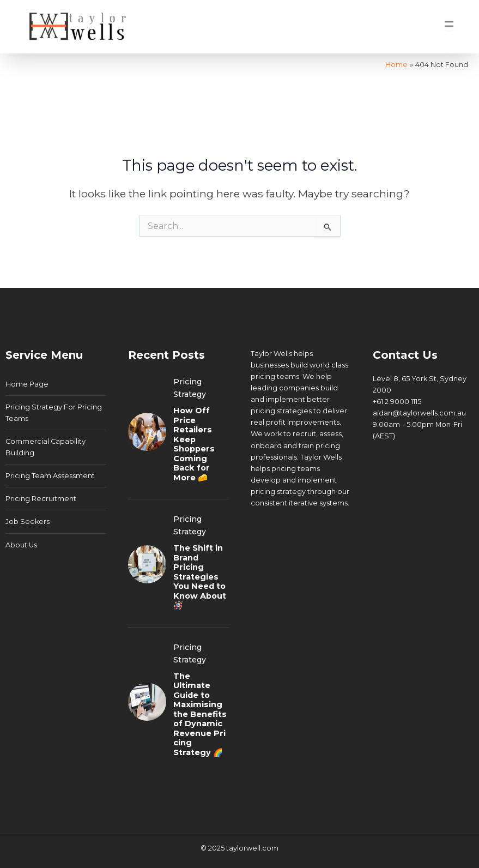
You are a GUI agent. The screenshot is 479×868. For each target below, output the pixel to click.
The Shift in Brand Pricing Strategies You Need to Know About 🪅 (200, 577)
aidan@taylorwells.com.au (419, 413)
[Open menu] (449, 24)
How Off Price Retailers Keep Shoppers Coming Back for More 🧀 (194, 444)
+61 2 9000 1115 (397, 402)
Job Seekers (28, 522)
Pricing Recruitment (41, 499)
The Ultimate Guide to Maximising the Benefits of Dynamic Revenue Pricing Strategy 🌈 (200, 714)
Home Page (27, 384)
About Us (21, 545)
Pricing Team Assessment (50, 476)
